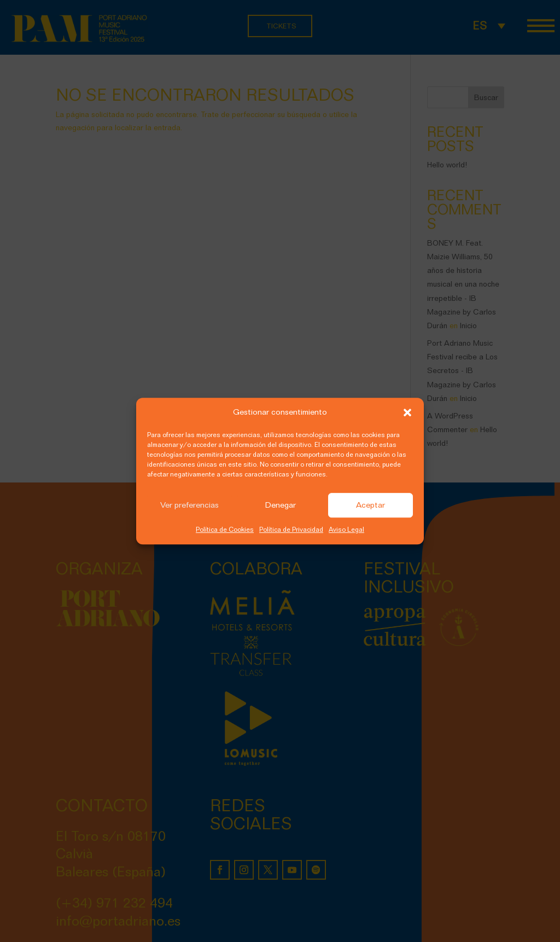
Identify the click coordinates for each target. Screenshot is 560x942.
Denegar (280, 505)
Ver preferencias (189, 505)
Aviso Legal (346, 529)
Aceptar (371, 505)
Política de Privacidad (291, 529)
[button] (407, 412)
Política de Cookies (225, 529)
